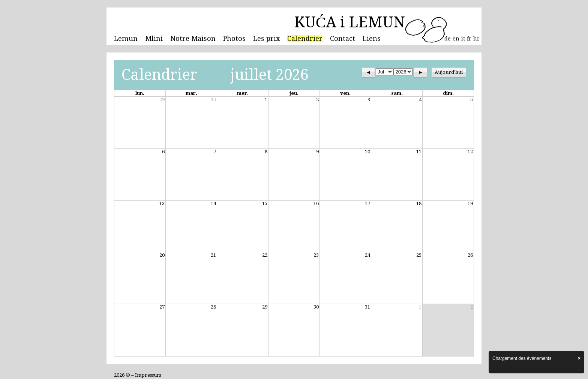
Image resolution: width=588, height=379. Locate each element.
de (448, 39)
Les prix (266, 39)
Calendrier (305, 39)
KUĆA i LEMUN (349, 22)
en (456, 39)
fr (469, 39)
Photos (234, 39)
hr (476, 39)
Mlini (154, 39)
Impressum (148, 375)
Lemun (126, 39)
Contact (343, 39)
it (463, 39)
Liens (372, 39)
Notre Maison (193, 39)
